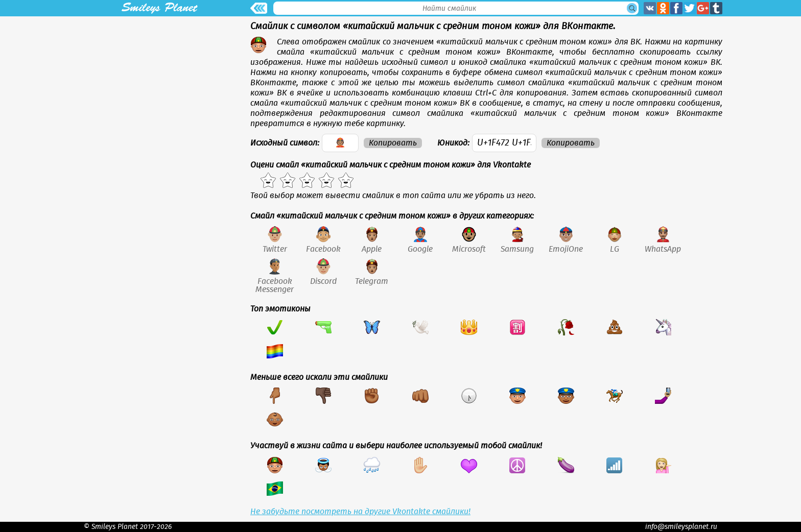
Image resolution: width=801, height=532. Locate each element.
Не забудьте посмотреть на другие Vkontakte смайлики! (360, 512)
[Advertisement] (159, 88)
